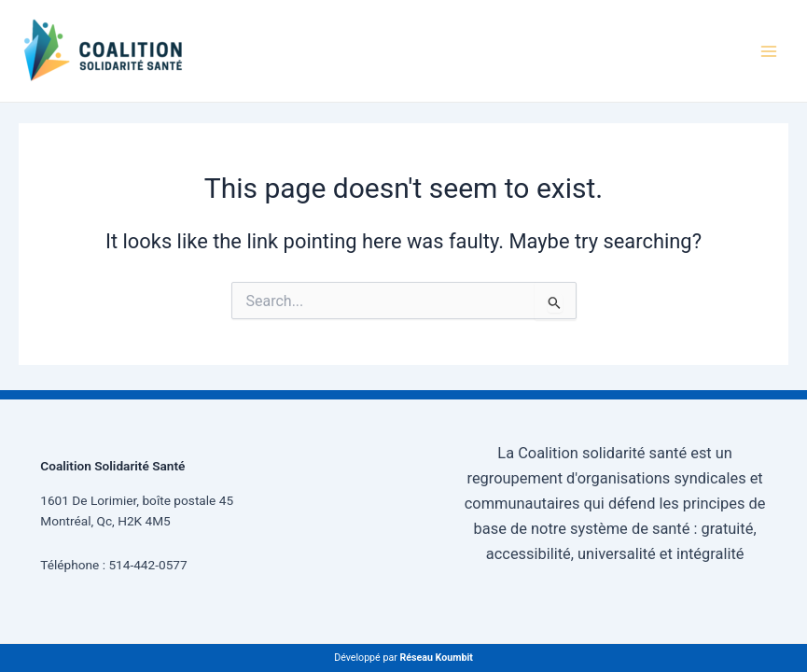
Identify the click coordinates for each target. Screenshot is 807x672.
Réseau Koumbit (436, 658)
